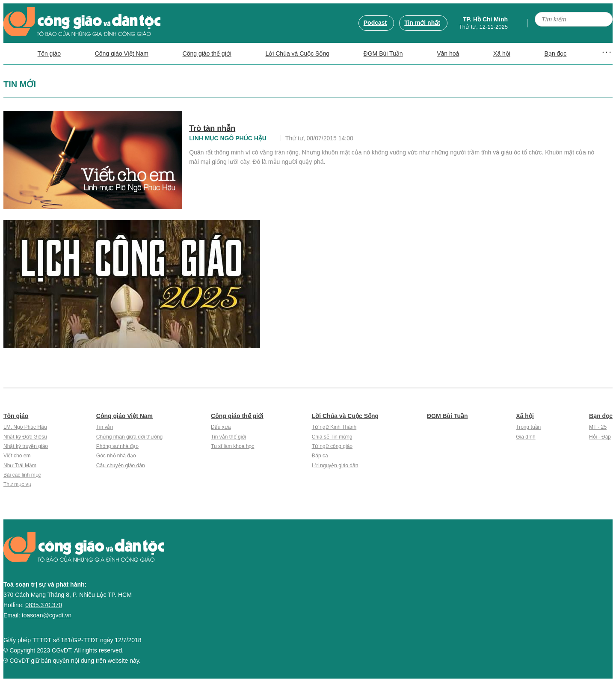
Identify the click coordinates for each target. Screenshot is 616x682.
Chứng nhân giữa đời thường (129, 437)
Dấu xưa (221, 427)
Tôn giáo (49, 53)
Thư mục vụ (17, 484)
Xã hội (502, 53)
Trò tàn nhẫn (212, 128)
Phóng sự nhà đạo (117, 446)
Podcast (375, 23)
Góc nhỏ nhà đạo (116, 456)
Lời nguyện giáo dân (335, 466)
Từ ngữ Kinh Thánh (334, 427)
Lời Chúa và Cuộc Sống (297, 53)
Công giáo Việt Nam (122, 53)
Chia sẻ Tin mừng (332, 437)
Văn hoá (448, 53)
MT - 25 (598, 427)
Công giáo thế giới (207, 53)
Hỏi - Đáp (600, 437)
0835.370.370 (44, 605)
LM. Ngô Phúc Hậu (25, 427)
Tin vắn (105, 427)
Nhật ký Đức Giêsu (25, 437)
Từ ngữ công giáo (332, 446)
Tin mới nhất (422, 23)
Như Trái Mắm (20, 466)
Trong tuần (528, 427)
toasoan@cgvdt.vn (47, 615)
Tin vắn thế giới (228, 437)
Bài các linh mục (22, 475)
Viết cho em (17, 456)
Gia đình (526, 437)
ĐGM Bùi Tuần (383, 53)
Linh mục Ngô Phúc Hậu (229, 138)
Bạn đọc (556, 53)
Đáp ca (320, 456)
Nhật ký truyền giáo (26, 446)
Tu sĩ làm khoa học (232, 446)
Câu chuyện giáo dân (121, 466)
